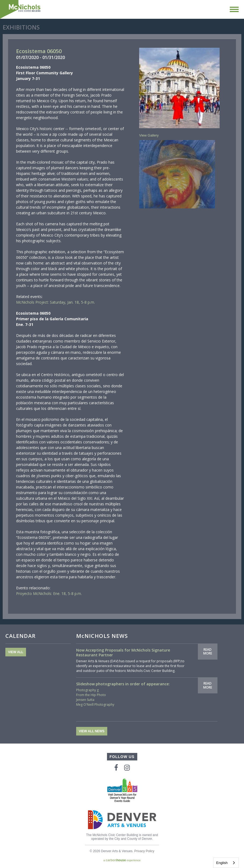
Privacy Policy (144, 851)
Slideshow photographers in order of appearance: (123, 684)
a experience (122, 860)
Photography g (87, 690)
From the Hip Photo (91, 695)
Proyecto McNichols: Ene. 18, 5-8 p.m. (49, 593)
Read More (208, 651)
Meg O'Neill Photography (95, 705)
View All (16, 652)
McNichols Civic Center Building (21, 9)
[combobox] (226, 863)
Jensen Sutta (85, 700)
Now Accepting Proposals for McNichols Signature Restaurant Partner (123, 652)
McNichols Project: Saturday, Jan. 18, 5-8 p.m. (56, 302)
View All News (92, 731)
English (222, 863)
